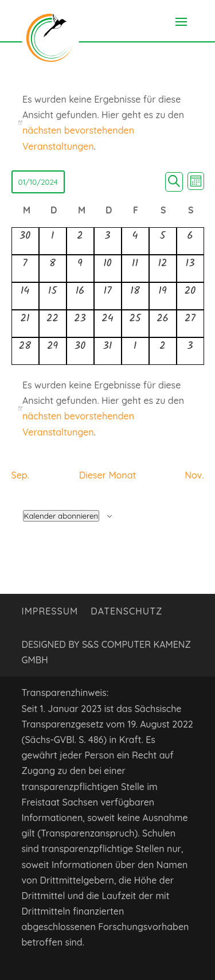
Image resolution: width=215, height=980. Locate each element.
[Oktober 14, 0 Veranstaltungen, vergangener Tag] (25, 296)
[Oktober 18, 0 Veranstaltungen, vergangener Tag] (135, 296)
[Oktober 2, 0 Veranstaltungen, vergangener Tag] (80, 241)
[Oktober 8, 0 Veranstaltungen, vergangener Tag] (53, 269)
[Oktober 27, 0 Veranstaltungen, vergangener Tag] (190, 324)
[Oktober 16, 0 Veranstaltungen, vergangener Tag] (80, 296)
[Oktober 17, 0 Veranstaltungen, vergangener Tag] (108, 296)
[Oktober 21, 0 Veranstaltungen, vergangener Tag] (25, 324)
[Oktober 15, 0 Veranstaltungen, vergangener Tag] (53, 296)
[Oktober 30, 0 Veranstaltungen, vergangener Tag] (80, 351)
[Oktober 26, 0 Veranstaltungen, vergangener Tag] (163, 324)
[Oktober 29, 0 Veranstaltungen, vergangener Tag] (53, 351)
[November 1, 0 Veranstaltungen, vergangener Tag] (135, 351)
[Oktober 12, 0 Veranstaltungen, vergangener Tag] (163, 269)
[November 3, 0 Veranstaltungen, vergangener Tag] (190, 351)
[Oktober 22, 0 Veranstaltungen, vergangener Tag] (53, 324)
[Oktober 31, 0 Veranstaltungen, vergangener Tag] (108, 351)
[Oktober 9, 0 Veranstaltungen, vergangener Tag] (80, 269)
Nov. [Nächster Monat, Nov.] (194, 475)
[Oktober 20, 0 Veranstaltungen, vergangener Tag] (190, 296)
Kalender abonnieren (61, 516)
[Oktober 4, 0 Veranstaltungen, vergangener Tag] (135, 241)
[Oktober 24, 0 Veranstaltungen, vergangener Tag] (108, 324)
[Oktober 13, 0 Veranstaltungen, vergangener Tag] (190, 269)
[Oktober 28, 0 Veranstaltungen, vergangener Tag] (25, 351)
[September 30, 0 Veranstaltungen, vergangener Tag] (25, 241)
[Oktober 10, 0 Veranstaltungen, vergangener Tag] (108, 269)
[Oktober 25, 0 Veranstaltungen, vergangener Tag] (135, 324)
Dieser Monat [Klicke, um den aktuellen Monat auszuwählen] (108, 475)
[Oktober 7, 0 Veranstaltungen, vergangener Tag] (25, 269)
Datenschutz (126, 612)
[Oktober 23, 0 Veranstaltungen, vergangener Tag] (80, 324)
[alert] (108, 409)
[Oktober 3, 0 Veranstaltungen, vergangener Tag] (108, 241)
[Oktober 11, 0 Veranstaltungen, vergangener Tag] (135, 269)
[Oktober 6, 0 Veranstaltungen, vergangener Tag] (190, 241)
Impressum (50, 612)
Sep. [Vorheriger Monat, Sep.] (20, 475)
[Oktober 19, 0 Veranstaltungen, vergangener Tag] (163, 296)
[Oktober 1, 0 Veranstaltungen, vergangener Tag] (53, 241)
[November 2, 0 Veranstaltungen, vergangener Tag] (163, 351)
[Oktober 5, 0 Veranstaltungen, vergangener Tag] (163, 241)
